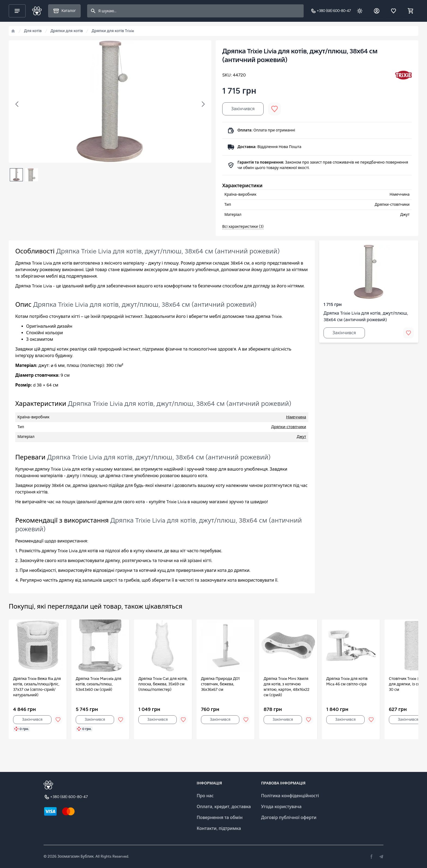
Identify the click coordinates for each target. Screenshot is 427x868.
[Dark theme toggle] (360, 11)
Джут (301, 437)
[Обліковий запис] (377, 11)
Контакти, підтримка (219, 828)
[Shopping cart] (410, 11)
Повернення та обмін (220, 818)
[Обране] (394, 11)
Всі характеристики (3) (243, 227)
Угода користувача (281, 807)
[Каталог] (64, 11)
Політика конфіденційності (290, 796)
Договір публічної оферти (289, 818)
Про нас (205, 796)
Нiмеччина (296, 417)
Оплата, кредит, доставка (224, 807)
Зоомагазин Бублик (76, 856)
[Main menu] (17, 11)
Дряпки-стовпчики (289, 427)
